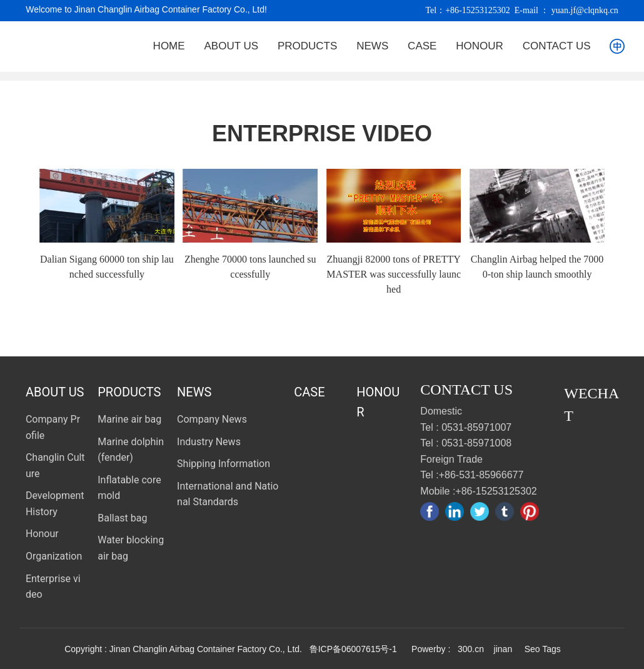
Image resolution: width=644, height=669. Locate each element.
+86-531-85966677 (481, 475)
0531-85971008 (476, 443)
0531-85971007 (476, 427)
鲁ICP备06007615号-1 (353, 649)
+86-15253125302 (478, 10)
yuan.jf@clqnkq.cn (585, 10)
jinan (502, 649)
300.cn (471, 649)
